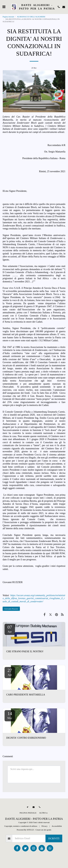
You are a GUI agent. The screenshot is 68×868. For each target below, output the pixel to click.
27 (10, 672)
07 (10, 629)
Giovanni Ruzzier (11, 609)
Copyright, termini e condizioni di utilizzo (21, 826)
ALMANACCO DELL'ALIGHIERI (31, 17)
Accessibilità (57, 826)
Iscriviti (54, 839)
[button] (4, 7)
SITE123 (30, 830)
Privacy (44, 826)
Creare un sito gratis (43, 830)
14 (10, 715)
